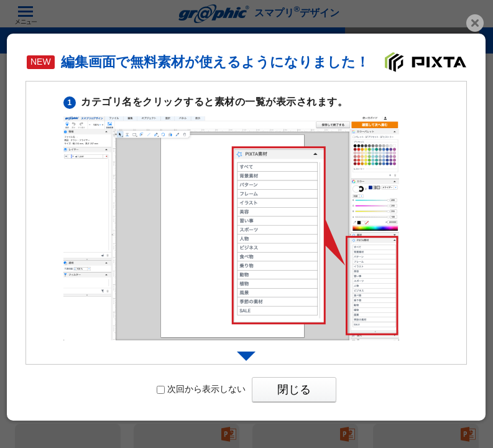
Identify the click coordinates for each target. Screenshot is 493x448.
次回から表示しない (201, 389)
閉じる (294, 390)
